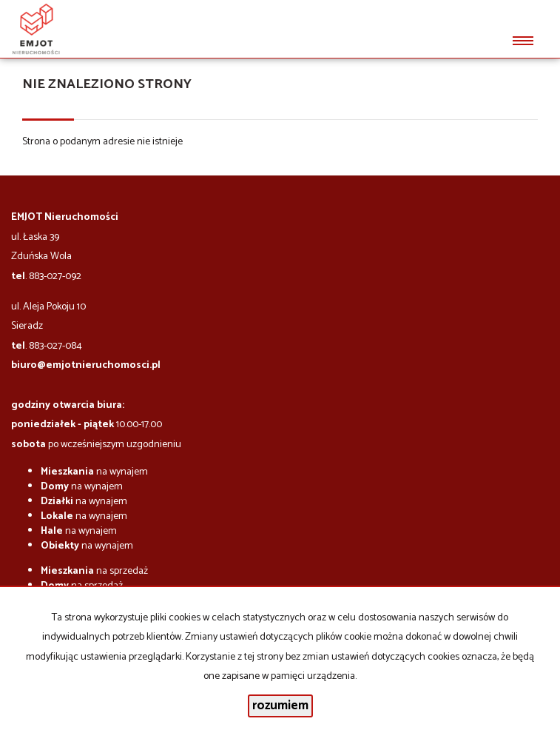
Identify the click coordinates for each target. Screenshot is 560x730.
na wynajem (94, 472)
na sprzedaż (94, 571)
